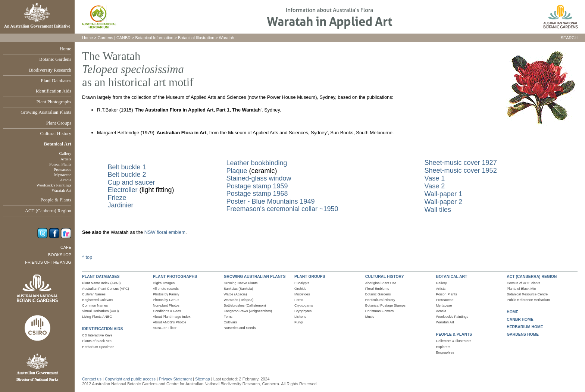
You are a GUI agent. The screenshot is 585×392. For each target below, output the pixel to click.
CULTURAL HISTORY (385, 277)
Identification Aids (53, 91)
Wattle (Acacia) (235, 294)
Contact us (92, 379)
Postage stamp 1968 (257, 194)
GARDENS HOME (523, 334)
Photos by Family (166, 294)
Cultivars (230, 322)
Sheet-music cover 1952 (461, 170)
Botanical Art (57, 144)
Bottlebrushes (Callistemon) (245, 305)
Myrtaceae (63, 175)
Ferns (228, 317)
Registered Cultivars (98, 300)
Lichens (300, 317)
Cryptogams (304, 305)
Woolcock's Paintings (54, 185)
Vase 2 (435, 186)
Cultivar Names (94, 294)
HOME (512, 312)
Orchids (300, 289)
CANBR (123, 38)
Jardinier (120, 205)
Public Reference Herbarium (528, 300)
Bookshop (60, 255)
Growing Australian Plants (46, 112)
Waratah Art (61, 190)
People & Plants (56, 200)
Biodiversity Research (50, 70)
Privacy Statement (176, 379)
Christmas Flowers (379, 311)
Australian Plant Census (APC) (106, 289)
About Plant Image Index (172, 317)
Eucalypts (302, 283)
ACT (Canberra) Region (48, 211)
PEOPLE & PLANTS (454, 334)
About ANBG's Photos (170, 322)
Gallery (65, 153)
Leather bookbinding (256, 163)
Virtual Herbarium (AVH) (100, 311)
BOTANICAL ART (452, 277)
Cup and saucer (131, 182)
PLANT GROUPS (310, 277)
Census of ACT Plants (523, 283)
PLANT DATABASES (101, 277)
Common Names (95, 305)
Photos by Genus (166, 300)
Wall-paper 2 (443, 202)
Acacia (66, 180)
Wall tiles (438, 210)
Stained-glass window (259, 178)
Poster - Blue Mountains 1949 (270, 201)
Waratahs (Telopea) (238, 300)
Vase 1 (435, 178)
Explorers (443, 347)
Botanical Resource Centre (527, 294)
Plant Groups (59, 123)
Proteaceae (62, 169)
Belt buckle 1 (127, 167)
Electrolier (122, 190)
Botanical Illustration (196, 38)
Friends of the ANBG (48, 262)
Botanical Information (154, 38)
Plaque (237, 171)
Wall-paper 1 (443, 194)
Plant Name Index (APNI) (101, 283)
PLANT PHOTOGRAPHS (175, 277)
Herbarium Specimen (98, 347)
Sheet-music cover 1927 (461, 163)
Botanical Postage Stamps (385, 305)
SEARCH (569, 38)
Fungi (299, 322)
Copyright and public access (130, 379)
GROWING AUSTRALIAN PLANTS (254, 277)
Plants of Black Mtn (97, 341)
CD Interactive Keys (97, 335)
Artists (66, 159)
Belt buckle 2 (127, 175)
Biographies (445, 352)
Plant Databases (56, 81)
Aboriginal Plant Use (381, 283)
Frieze (117, 198)
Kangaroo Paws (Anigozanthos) (248, 311)
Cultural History (56, 134)
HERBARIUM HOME (525, 327)
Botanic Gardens (55, 59)
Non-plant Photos (166, 305)
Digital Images (164, 283)
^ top (87, 257)
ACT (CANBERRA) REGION (532, 277)
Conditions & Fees (167, 311)
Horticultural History (380, 300)
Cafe (66, 247)
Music (370, 317)
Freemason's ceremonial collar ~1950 (282, 209)
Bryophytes (303, 311)
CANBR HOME (520, 319)
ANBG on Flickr (165, 328)
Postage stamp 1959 (257, 186)
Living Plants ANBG (97, 317)
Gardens (105, 38)
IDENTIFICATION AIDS (102, 329)
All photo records (166, 289)
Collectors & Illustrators (454, 341)
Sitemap (203, 379)
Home (65, 49)
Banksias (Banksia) (238, 289)
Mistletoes (302, 294)
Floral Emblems (377, 289)
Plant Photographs (54, 102)
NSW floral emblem (165, 232)
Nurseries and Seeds (240, 328)
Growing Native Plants (240, 283)
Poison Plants (60, 164)
